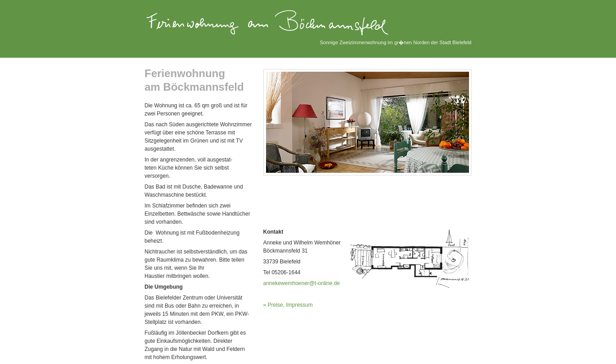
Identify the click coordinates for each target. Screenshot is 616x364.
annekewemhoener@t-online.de (302, 283)
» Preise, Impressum (288, 305)
